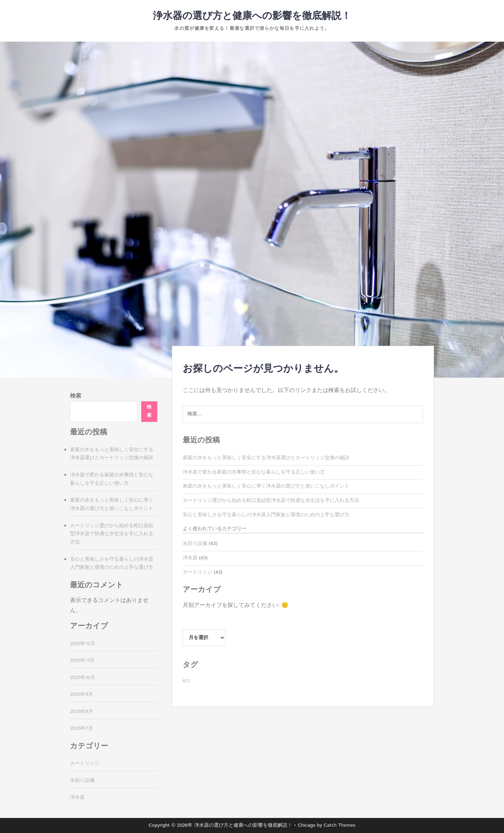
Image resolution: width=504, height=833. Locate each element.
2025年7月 (82, 728)
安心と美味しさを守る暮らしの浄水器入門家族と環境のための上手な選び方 (266, 515)
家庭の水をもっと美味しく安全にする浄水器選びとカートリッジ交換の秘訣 (266, 458)
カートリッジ (197, 572)
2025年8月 (82, 712)
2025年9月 (82, 694)
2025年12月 (83, 644)
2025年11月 (82, 660)
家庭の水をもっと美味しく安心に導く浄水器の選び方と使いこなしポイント (266, 486)
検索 (76, 396)
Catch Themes (340, 825)
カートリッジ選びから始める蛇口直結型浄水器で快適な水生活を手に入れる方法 (271, 500)
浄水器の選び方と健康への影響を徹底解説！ (252, 16)
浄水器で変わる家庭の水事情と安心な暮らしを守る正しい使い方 (254, 472)
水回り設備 (195, 544)
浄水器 (190, 558)
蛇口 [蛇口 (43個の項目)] (187, 681)
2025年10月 (83, 678)
